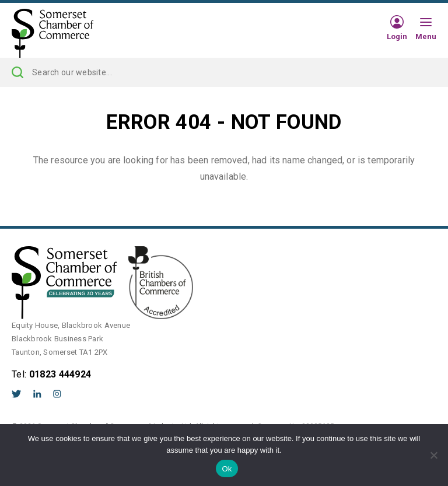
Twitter (17, 394)
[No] (433, 455)
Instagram (57, 394)
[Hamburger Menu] (426, 23)
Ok (227, 469)
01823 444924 (60, 374)
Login (397, 36)
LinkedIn (37, 394)
